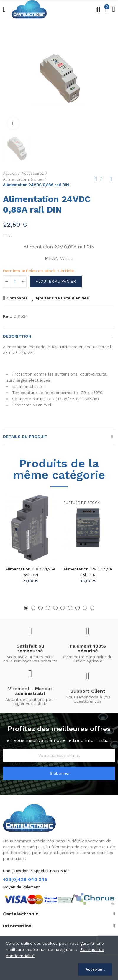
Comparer (17, 298)
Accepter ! (95, 969)
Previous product (96, 179)
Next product (111, 179)
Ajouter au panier (56, 281)
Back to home (103, 179)
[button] (26, 608)
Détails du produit (25, 437)
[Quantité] (15, 282)
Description (17, 336)
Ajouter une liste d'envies (62, 298)
